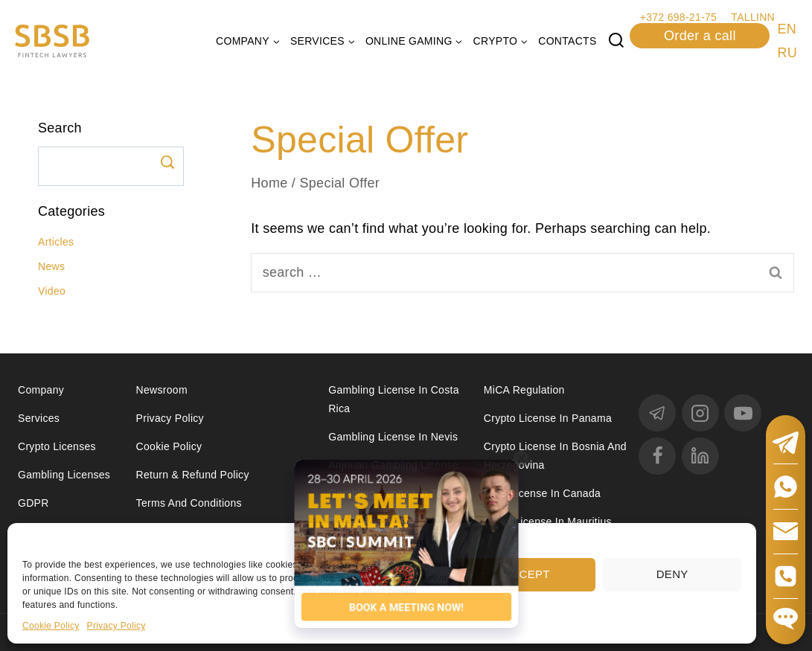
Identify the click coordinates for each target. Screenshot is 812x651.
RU (787, 53)
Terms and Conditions (191, 503)
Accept (527, 574)
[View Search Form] (616, 41)
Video (52, 291)
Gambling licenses (64, 475)
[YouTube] (743, 413)
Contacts (567, 41)
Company (41, 390)
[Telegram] (657, 413)
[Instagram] (700, 413)
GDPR (33, 503)
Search (167, 162)
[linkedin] (700, 456)
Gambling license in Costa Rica (394, 399)
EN (787, 29)
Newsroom (162, 390)
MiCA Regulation (524, 390)
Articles (56, 242)
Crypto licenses (57, 446)
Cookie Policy (51, 626)
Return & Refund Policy (193, 475)
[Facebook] (657, 456)
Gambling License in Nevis (393, 437)
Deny (672, 574)
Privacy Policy (116, 626)
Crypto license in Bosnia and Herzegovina (555, 456)
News (51, 266)
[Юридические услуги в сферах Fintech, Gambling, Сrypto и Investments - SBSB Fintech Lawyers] (52, 41)
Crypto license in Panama (548, 418)
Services (39, 418)
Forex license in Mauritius (548, 522)
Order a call (700, 36)
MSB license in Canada (542, 493)
